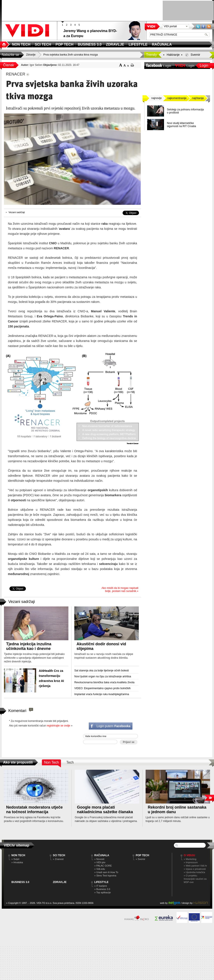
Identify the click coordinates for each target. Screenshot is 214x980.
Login (204, 66)
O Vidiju (189, 855)
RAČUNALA (102, 855)
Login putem (113, 726)
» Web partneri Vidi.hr (195, 866)
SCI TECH (59, 855)
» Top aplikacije (103, 892)
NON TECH (18, 855)
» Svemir (140, 859)
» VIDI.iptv (100, 862)
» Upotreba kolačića (194, 872)
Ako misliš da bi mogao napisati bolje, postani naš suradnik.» (120, 590)
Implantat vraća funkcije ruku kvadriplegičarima (102, 694)
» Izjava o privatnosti (195, 869)
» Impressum (191, 862)
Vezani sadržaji (17, 212)
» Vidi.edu (100, 869)
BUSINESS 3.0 (20, 882)
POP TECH (142, 855)
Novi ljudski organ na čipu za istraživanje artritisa (103, 676)
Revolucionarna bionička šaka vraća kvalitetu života (104, 682)
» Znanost (58, 859)
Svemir (195, 55)
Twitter (198, 26)
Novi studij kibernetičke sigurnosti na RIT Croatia (181, 125)
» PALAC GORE (103, 866)
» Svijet (15, 859)
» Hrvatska (17, 862)
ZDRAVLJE (60, 882)
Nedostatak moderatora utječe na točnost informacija (34, 810)
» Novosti (99, 859)
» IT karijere (101, 886)
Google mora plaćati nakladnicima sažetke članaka (105, 810)
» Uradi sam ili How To (106, 872)
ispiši (132, 65)
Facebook (203, 26)
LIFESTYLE (101, 882)
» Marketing (190, 859)
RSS (209, 26)
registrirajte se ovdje (58, 726)
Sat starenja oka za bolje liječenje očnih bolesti (102, 671)
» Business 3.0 (102, 889)
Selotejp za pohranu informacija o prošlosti (185, 111)
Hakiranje (173, 55)
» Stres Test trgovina (105, 876)
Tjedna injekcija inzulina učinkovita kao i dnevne (29, 646)
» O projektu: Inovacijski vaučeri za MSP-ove (195, 879)
